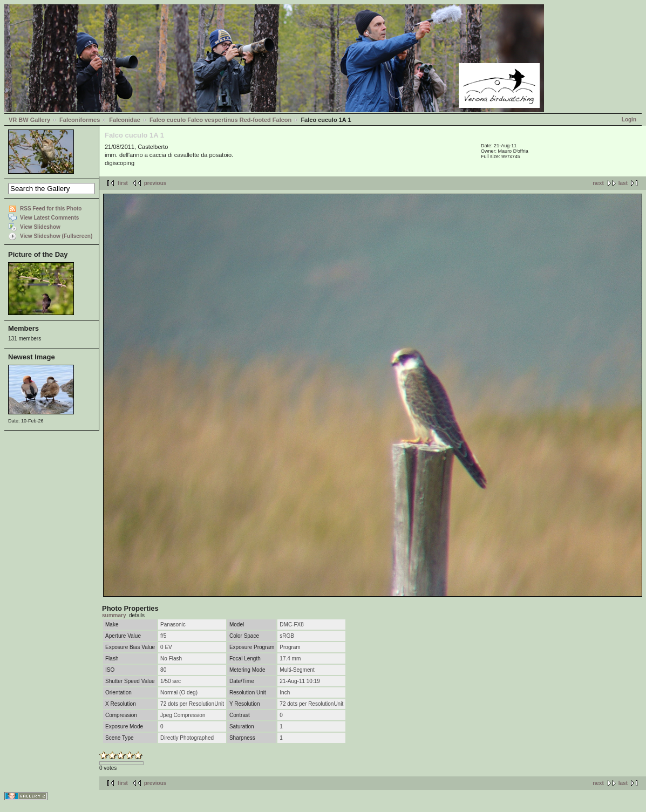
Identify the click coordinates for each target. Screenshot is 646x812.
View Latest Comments (49, 218)
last (623, 183)
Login (629, 120)
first (123, 183)
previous (155, 183)
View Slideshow (40, 227)
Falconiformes (80, 120)
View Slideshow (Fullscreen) (56, 236)
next (598, 183)
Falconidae (124, 120)
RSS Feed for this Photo (51, 209)
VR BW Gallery (29, 120)
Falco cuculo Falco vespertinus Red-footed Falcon (220, 120)
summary (114, 615)
